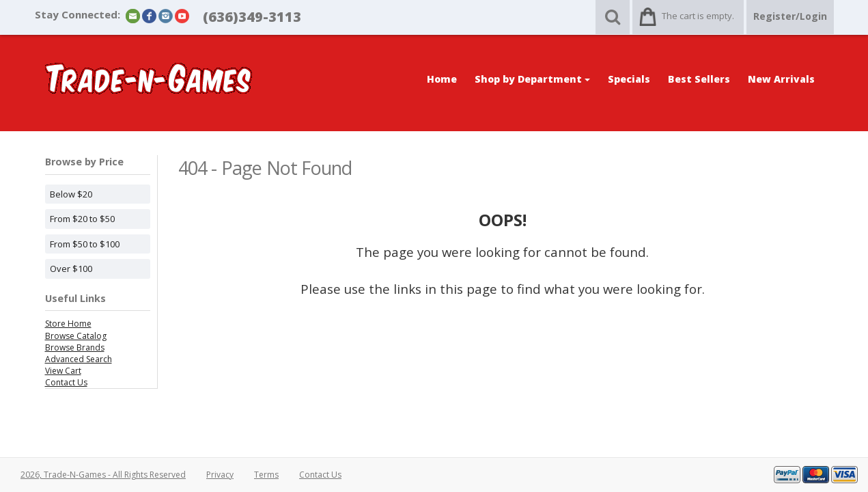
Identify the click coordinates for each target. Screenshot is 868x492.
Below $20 (71, 194)
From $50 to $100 (85, 244)
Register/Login (790, 16)
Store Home (68, 324)
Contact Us (66, 382)
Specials (629, 79)
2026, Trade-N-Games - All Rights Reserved (103, 475)
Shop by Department (532, 79)
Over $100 (71, 269)
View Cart (63, 371)
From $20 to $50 (82, 219)
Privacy (220, 475)
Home (442, 79)
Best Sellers (699, 79)
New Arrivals (781, 79)
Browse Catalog (76, 336)
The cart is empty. (698, 16)
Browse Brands (75, 347)
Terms (266, 475)
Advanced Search (79, 359)
